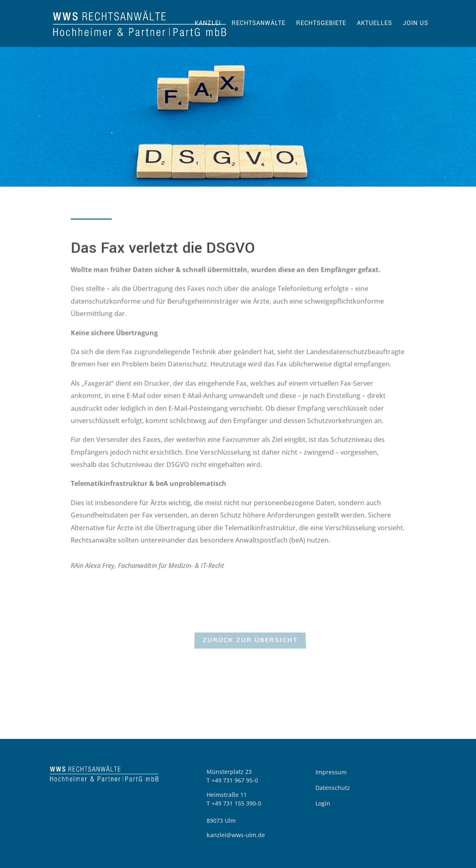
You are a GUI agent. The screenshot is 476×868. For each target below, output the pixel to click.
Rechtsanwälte (259, 24)
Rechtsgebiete (321, 24)
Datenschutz (333, 788)
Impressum (331, 772)
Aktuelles (375, 24)
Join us (416, 24)
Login (323, 803)
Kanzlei (208, 24)
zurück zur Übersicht (250, 641)
